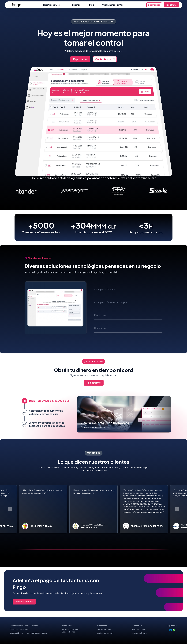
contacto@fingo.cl (105, 633)
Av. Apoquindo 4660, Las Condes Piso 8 (71, 631)
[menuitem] (45, 191)
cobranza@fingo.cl (140, 633)
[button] (128, 288)
